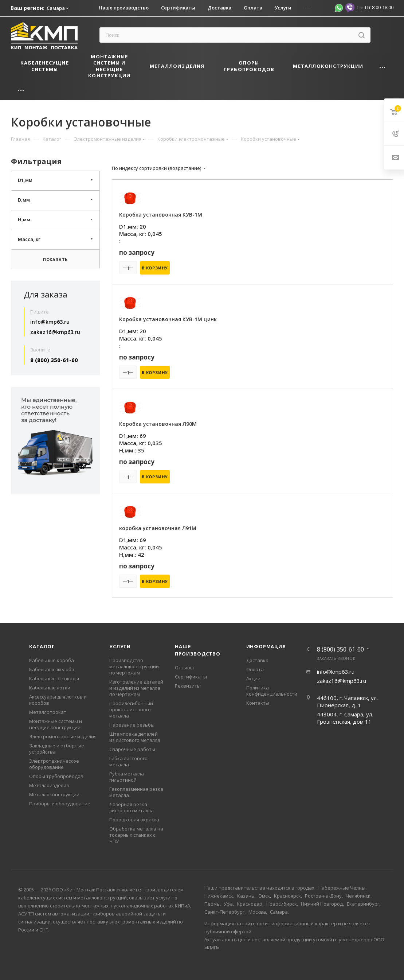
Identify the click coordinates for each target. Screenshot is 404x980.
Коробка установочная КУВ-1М (161, 215)
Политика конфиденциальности (272, 691)
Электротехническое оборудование (54, 764)
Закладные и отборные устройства (57, 749)
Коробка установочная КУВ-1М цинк (168, 319)
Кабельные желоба (52, 669)
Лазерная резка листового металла (132, 807)
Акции (253, 678)
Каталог (42, 646)
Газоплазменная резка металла (136, 792)
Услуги (120, 646)
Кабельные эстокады (54, 678)
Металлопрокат (48, 712)
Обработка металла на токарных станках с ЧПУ (136, 835)
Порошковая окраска (134, 820)
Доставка (257, 660)
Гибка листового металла (128, 761)
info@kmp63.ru (50, 322)
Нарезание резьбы (132, 725)
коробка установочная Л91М (158, 528)
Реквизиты (188, 686)
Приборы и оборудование (60, 804)
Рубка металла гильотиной (127, 777)
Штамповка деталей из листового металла (135, 737)
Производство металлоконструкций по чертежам (134, 666)
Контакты (258, 703)
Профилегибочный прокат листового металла (131, 709)
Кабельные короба (52, 660)
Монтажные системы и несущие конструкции (56, 724)
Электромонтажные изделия (63, 736)
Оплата (255, 669)
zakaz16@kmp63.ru (55, 332)
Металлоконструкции (54, 794)
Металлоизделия (49, 785)
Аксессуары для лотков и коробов (58, 700)
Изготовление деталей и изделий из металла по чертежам (136, 688)
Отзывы (184, 668)
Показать (55, 259)
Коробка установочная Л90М (158, 424)
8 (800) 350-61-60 (54, 360)
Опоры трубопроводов (56, 776)
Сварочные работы (132, 749)
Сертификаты (191, 677)
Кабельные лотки (50, 688)
